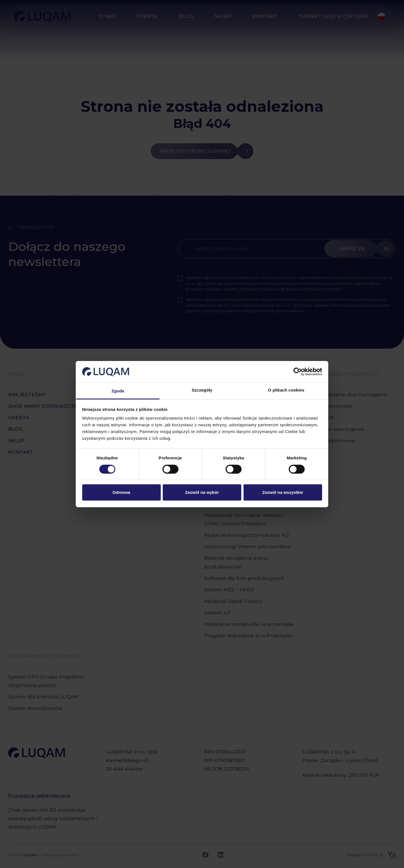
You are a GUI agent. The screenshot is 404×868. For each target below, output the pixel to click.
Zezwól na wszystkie (283, 492)
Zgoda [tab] (118, 391)
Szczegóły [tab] (202, 390)
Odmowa (121, 492)
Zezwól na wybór (202, 492)
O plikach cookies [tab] (286, 390)
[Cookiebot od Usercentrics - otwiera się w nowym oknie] (298, 372)
